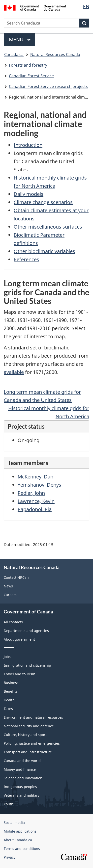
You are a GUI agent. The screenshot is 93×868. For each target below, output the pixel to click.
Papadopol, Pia (35, 509)
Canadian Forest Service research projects (48, 86)
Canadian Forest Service (31, 76)
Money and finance (20, 769)
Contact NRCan (16, 577)
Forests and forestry (28, 65)
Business (11, 683)
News (8, 586)
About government (19, 639)
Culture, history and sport (25, 735)
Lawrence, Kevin (36, 501)
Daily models (29, 194)
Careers (10, 595)
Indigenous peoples (20, 787)
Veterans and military (22, 795)
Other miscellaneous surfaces (48, 227)
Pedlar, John (31, 493)
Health (9, 700)
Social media (14, 823)
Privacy (10, 857)
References (26, 259)
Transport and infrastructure (28, 752)
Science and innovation (23, 778)
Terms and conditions (22, 849)
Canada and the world (22, 761)
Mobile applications (20, 831)
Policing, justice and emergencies (32, 743)
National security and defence (29, 726)
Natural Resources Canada (55, 54)
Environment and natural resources (33, 717)
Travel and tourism (19, 674)
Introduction (28, 145)
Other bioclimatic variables (44, 251)
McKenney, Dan (35, 477)
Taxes (8, 709)
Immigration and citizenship (27, 665)
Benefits (11, 691)
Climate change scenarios (43, 202)
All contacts (13, 622)
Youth (9, 804)
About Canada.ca (18, 840)
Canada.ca (14, 54)
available (14, 372)
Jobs (7, 657)
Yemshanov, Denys (39, 485)
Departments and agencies (26, 631)
